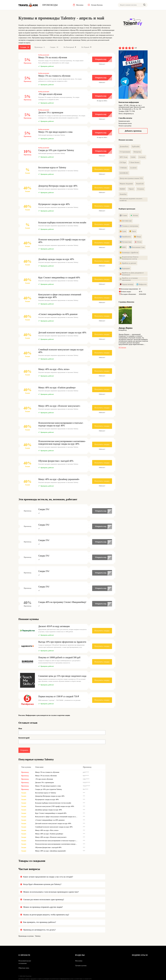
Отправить (24, 750)
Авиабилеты (125, 237)
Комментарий (24, 738)
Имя (20, 729)
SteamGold (140, 184)
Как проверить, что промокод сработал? (40, 922)
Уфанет (131, 189)
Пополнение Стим (137, 247)
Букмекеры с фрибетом (129, 253)
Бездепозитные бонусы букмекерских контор (129, 258)
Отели (138, 242)
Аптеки (134, 216)
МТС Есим (124, 157)
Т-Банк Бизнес (134, 162)
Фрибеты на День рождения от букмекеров (132, 274)
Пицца (138, 237)
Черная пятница (126, 284)
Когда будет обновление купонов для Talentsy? (42, 884)
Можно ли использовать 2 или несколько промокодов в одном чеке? (51, 892)
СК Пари (123, 162)
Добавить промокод (133, 131)
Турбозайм (136, 146)
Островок (141, 189)
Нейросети (141, 284)
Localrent (133, 168)
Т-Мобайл (123, 168)
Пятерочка (137, 152)
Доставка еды (126, 221)
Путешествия (126, 242)
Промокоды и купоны (26, 936)
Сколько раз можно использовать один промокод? (44, 900)
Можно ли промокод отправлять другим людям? (43, 907)
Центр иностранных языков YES (131, 178)
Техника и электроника (129, 226)
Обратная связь (24, 968)
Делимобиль (124, 146)
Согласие (142, 157)
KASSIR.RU (124, 173)
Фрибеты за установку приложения (129, 279)
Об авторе (122, 348)
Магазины (79, 961)
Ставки (123, 216)
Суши (123, 231)
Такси (133, 231)
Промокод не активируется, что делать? (40, 930)
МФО (123, 247)
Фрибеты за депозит (128, 263)
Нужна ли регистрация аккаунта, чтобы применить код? (46, 915)
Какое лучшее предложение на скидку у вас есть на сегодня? (48, 877)
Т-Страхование (125, 152)
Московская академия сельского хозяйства (131, 200)
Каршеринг (125, 269)
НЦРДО (123, 189)
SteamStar (123, 194)
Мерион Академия (126, 184)
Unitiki (133, 157)
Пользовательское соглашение (25, 962)
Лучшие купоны (81, 966)
